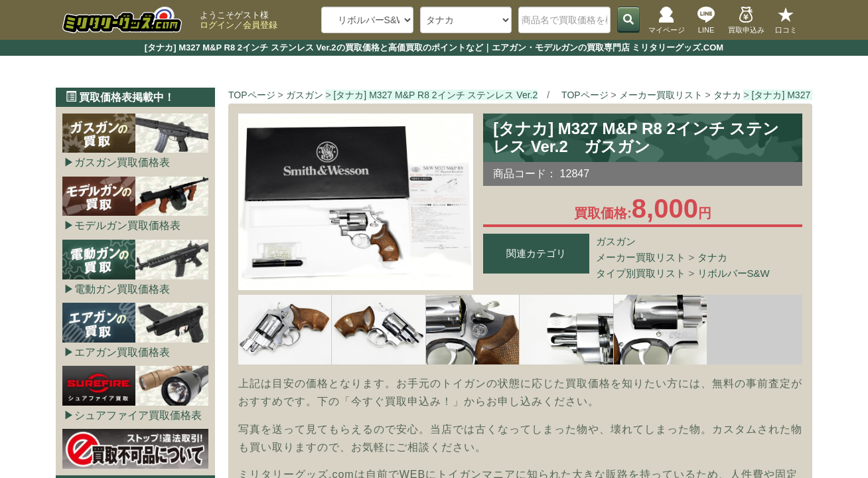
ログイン (217, 25)
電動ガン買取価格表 (122, 289)
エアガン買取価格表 (122, 352)
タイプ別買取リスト (641, 273)
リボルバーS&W (734, 273)
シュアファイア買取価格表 (138, 415)
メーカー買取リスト (641, 257)
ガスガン (616, 241)
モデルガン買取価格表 (127, 225)
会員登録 (260, 25)
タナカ (712, 257)
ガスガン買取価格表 (122, 162)
